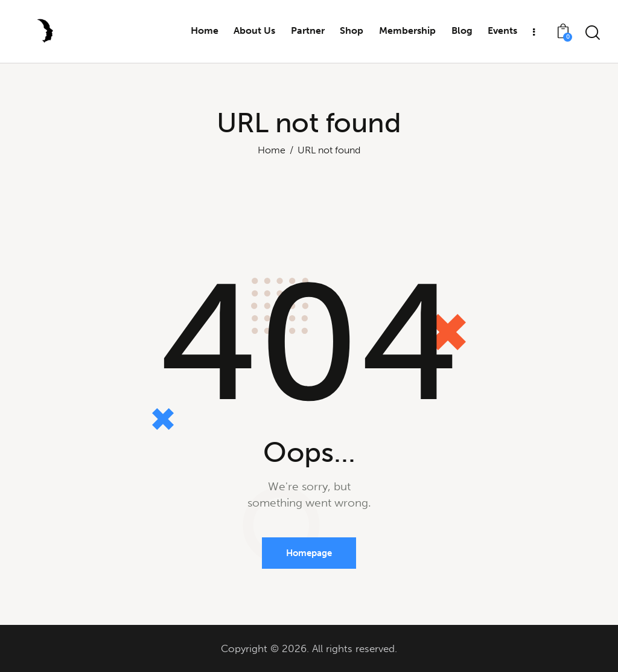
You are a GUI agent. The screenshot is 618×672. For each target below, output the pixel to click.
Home (272, 150)
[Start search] (593, 33)
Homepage (309, 553)
